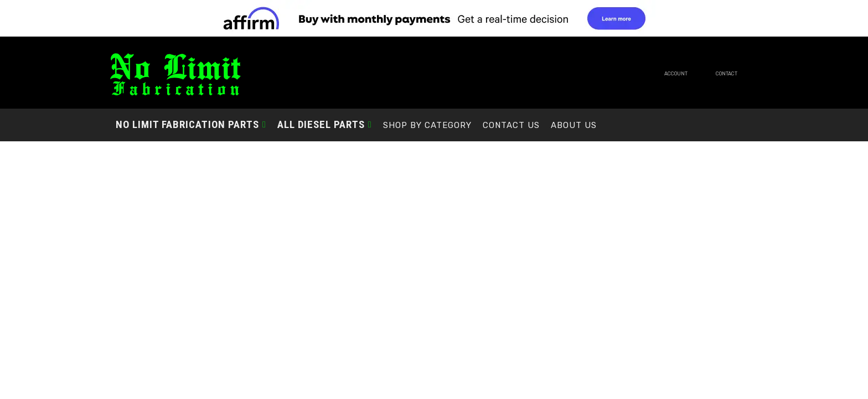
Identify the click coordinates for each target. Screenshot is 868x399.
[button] (191, 124)
